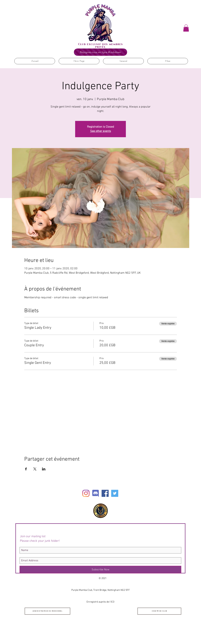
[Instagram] (86, 493)
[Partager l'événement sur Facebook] (26, 469)
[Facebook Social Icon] (105, 493)
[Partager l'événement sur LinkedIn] (44, 469)
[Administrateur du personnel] (47, 611)
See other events (101, 131)
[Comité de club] (159, 611)
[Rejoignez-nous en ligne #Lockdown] (100, 52)
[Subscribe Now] (100, 570)
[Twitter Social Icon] (115, 493)
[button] (186, 28)
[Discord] (96, 493)
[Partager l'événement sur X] (35, 469)
